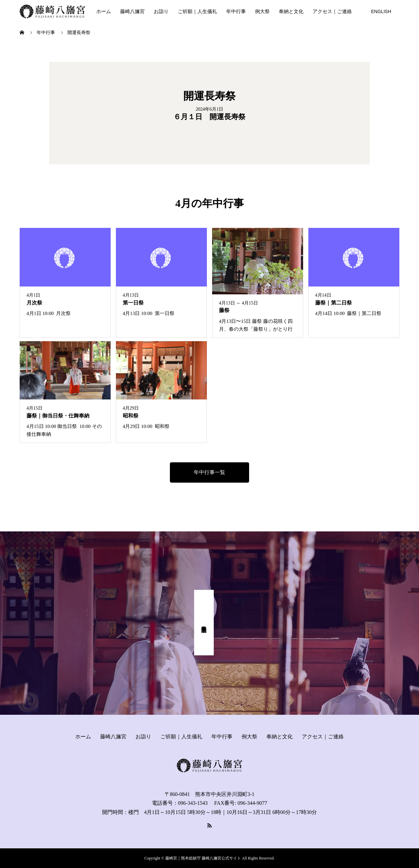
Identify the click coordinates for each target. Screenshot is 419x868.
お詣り (161, 11)
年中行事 (236, 11)
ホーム (104, 11)
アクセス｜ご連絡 (332, 11)
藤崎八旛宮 (132, 11)
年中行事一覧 (209, 472)
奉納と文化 (291, 11)
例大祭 (262, 11)
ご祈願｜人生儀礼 (197, 11)
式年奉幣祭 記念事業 (204, 623)
